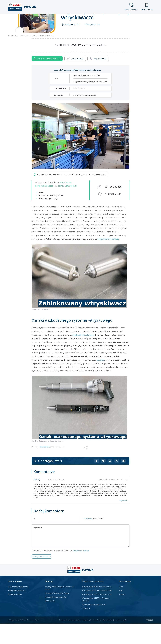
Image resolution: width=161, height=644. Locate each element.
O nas (121, 607)
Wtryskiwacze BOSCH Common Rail (97, 607)
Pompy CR (86, 629)
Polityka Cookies (15, 615)
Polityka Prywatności (17, 611)
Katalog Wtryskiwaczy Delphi (57, 614)
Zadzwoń (47, 79)
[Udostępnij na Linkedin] (110, 481)
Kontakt (108, 17)
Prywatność (78, 571)
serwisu (101, 380)
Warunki (86, 571)
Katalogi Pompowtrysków (56, 617)
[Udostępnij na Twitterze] (103, 481)
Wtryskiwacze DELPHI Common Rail (97, 611)
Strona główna (56, 17)
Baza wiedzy (50, 621)
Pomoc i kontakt (131, 7)
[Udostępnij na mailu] (123, 481)
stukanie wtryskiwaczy (108, 259)
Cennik (95, 17)
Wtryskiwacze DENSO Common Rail (97, 615)
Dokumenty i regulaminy (18, 607)
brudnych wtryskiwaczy (84, 355)
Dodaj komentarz (40, 577)
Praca (84, 17)
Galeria (72, 17)
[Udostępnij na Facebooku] (97, 481)
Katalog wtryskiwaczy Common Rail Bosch (60, 608)
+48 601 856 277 (147, 7)
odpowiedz (123, 521)
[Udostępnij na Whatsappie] (117, 481)
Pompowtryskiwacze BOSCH (94, 625)
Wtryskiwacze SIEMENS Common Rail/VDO (96, 620)
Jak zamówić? (75, 79)
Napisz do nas (98, 79)
